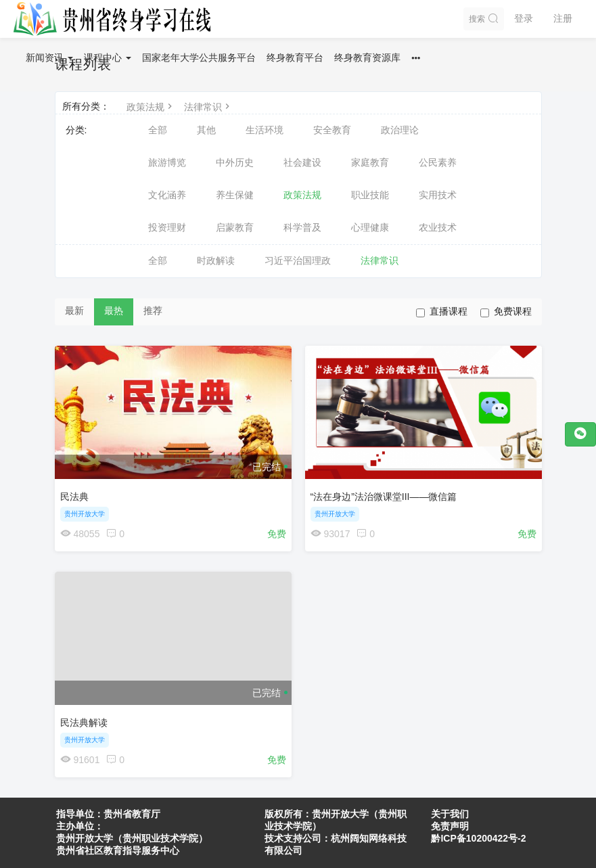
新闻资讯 (49, 58)
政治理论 (400, 130)
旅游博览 (167, 162)
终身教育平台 (295, 58)
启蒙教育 (235, 227)
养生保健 (235, 195)
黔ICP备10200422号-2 (478, 838)
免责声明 (450, 826)
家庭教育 (370, 162)
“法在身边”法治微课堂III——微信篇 (384, 497)
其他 (206, 130)
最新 (74, 311)
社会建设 (302, 162)
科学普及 (302, 227)
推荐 (153, 311)
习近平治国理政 (298, 260)
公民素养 (438, 162)
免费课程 (506, 312)
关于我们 (450, 814)
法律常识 (208, 107)
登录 (524, 18)
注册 (563, 18)
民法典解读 (84, 723)
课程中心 (108, 58)
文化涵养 (167, 195)
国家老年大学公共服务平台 (199, 58)
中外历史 (235, 162)
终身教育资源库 (367, 58)
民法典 (74, 497)
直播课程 (442, 312)
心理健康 (370, 227)
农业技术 (438, 227)
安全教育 (332, 130)
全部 (158, 130)
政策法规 (151, 107)
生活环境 (265, 130)
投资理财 (167, 227)
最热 (114, 311)
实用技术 (438, 195)
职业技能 (370, 195)
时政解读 (216, 260)
